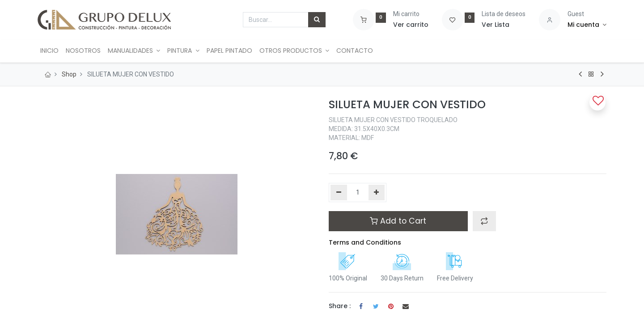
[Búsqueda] (317, 20)
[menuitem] (50, 51)
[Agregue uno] (377, 193)
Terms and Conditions (365, 242)
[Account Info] (587, 25)
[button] (484, 221)
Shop (69, 74)
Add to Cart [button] (398, 221)
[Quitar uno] (339, 193)
